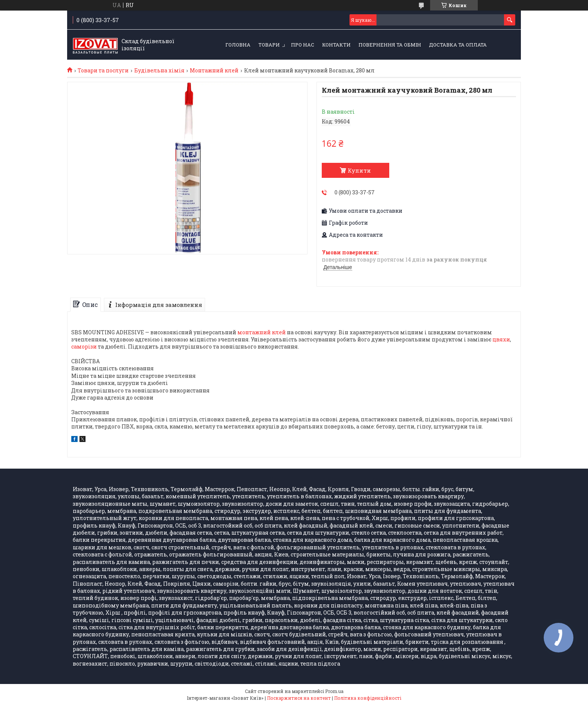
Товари (269, 45)
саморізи (84, 346)
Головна (238, 45)
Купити (359, 170)
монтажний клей (262, 332)
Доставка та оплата (458, 45)
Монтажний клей (214, 71)
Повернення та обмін (390, 45)
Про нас (303, 45)
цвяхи (501, 339)
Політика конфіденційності (368, 698)
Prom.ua (334, 691)
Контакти (336, 45)
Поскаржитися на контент (299, 698)
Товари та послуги (103, 71)
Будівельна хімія (159, 71)
